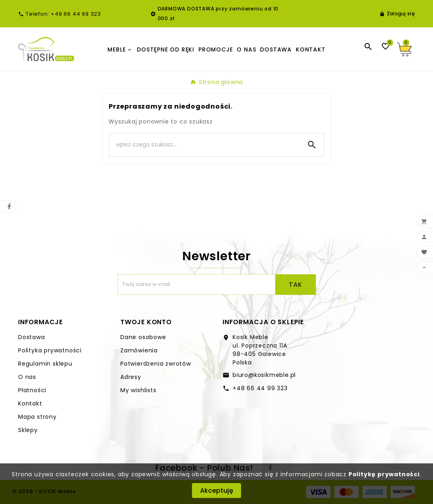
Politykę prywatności (384, 474)
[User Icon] (397, 14)
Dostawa (32, 337)
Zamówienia (139, 350)
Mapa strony (37, 417)
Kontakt (30, 403)
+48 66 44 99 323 (260, 388)
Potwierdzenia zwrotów (156, 364)
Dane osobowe (143, 337)
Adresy (131, 377)
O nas (27, 377)
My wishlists (138, 390)
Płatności (32, 390)
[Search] (205, 145)
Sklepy (28, 430)
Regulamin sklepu (45, 364)
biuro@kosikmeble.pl (264, 375)
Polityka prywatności (50, 350)
